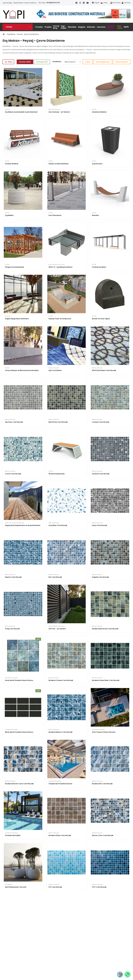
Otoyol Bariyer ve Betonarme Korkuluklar (22, 370)
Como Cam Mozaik (13, 474)
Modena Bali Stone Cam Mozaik (105, 629)
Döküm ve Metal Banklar (59, 164)
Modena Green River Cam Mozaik (106, 680)
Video (88, 62)
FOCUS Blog (56, 27)
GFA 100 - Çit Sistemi (57, 629)
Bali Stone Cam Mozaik (58, 422)
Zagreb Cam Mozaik (100, 577)
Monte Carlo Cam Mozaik (103, 835)
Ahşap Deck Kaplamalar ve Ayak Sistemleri (23, 525)
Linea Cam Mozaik (99, 525)
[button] (18, 27)
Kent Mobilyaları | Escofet (16, 887)
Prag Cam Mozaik (12, 629)
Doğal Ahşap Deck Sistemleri (17, 319)
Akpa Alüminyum (54, 109)
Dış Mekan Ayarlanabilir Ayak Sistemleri (21, 112)
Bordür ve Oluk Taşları (101, 319)
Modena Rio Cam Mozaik (102, 784)
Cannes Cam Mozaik (101, 422)
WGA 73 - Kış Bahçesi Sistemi (60, 267)
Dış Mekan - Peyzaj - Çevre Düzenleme (23, 34)
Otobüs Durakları (99, 267)
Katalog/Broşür (103, 62)
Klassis (8, 109)
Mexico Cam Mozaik (13, 577)
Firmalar (39, 27)
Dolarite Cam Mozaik (101, 474)
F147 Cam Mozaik (99, 887)
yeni (38, 639)
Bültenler (91, 27)
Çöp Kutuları (97, 164)
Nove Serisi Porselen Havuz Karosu (19, 680)
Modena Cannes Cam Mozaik (61, 680)
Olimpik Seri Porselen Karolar (60, 784)
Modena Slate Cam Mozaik (60, 835)
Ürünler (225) (25, 62)
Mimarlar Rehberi (111, 27)
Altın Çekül (120, 27)
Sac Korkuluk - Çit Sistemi (59, 112)
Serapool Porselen (11, 678)
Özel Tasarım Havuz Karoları (104, 732)
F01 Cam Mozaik (55, 887)
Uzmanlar (101, 27)
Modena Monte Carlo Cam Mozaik (19, 784)
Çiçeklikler (9, 215)
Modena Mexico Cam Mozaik (60, 732)
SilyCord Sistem (55, 370)
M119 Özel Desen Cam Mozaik (104, 370)
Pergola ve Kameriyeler (15, 267)
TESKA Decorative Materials (15, 523)
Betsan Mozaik (54, 368)
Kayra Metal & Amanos (57, 265)
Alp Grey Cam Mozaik (14, 422)
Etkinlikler (72, 27)
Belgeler (82, 27)
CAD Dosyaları (122, 62)
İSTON (94, 109)
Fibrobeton (9, 884)
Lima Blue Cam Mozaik (58, 525)
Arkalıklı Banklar (12, 164)
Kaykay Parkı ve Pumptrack (60, 319)
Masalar (95, 215)
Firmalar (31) (42, 62)
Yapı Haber (64, 27)
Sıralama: (57, 62)
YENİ (126, 27)
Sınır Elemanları (55, 215)
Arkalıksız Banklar (99, 112)
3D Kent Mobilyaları (57, 474)
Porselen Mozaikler (13, 835)
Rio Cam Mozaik (55, 577)
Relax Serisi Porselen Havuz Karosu (19, 732)
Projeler (48, 27)
